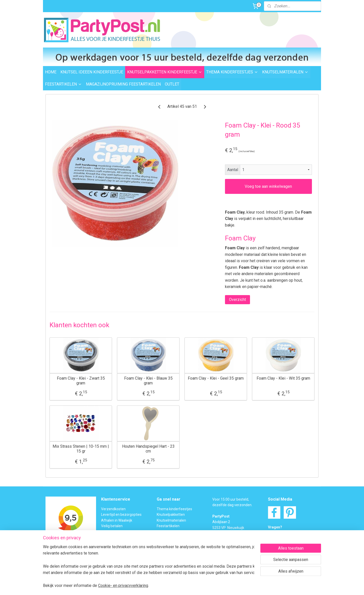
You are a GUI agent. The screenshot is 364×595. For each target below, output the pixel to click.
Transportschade (115, 537)
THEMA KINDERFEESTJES (232, 72)
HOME (51, 72)
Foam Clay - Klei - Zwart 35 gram (81, 381)
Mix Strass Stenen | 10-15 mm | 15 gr (81, 449)
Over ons (108, 549)
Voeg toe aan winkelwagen (268, 186)
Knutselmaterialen (171, 520)
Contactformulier (293, 539)
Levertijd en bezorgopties (121, 515)
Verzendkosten (113, 509)
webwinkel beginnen (191, 586)
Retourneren (111, 532)
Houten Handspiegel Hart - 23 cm (148, 449)
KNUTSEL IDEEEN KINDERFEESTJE (92, 72)
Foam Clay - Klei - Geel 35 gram (216, 378)
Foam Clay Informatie (174, 537)
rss (172, 586)
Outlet (162, 532)
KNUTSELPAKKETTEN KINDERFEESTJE (165, 72)
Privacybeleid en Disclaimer (123, 560)
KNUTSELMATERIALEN (285, 72)
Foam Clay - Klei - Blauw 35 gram (148, 381)
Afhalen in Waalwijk (117, 520)
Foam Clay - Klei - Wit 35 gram (283, 378)
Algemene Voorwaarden (121, 554)
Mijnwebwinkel (233, 586)
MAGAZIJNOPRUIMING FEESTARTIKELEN (123, 84)
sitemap (163, 586)
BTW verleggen (113, 543)
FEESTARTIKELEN (63, 84)
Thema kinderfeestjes (174, 509)
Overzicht (237, 300)
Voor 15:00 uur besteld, (231, 499)
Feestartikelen (168, 526)
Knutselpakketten (171, 515)
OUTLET (172, 84)
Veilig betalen (112, 526)
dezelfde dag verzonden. (232, 505)
